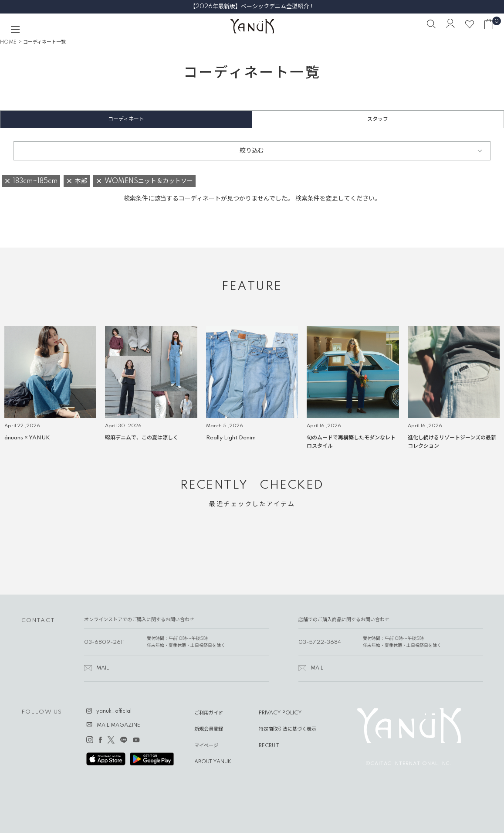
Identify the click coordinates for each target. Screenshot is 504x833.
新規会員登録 (209, 729)
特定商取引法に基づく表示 (288, 729)
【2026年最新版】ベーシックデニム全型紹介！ (252, 7)
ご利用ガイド (209, 713)
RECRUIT (269, 746)
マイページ (206, 746)
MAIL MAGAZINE (118, 725)
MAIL (103, 668)
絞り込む (252, 151)
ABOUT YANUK (213, 762)
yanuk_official (114, 711)
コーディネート (126, 119)
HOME (8, 42)
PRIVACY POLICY (280, 713)
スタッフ (378, 119)
